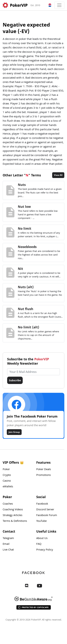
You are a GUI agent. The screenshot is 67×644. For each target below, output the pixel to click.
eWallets (8, 487)
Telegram (8, 538)
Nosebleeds (27, 247)
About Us (42, 538)
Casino (7, 481)
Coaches (8, 504)
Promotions (44, 475)
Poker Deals (44, 470)
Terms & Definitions (15, 521)
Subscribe (15, 380)
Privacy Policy (45, 550)
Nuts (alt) (26, 287)
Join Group (14, 432)
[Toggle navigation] (59, 5)
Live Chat (8, 550)
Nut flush (26, 309)
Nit (20, 269)
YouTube (41, 521)
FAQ (39, 544)
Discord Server (45, 510)
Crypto (7, 475)
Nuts (22, 185)
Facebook (42, 504)
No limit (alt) (28, 327)
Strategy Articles (13, 516)
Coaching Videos (13, 510)
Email (6, 544)
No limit (25, 228)
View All (58, 175)
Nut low (24, 207)
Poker (6, 470)
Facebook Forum (47, 516)
